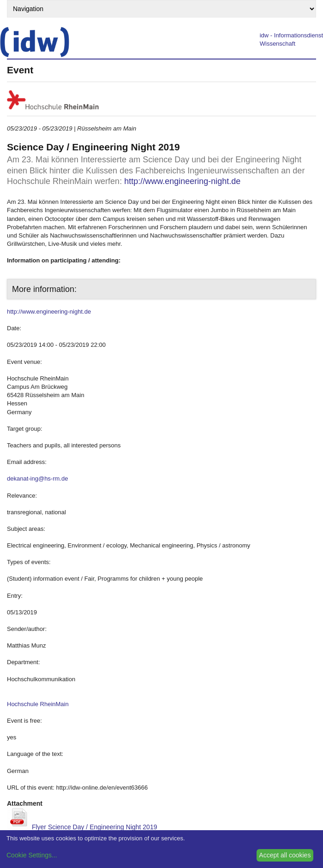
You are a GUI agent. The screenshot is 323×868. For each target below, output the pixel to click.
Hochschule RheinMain (38, 704)
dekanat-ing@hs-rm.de (37, 479)
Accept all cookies (285, 855)
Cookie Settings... (32, 855)
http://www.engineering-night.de (182, 181)
